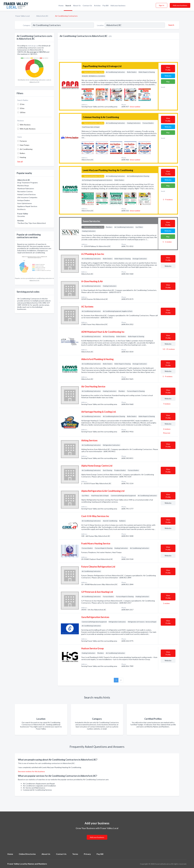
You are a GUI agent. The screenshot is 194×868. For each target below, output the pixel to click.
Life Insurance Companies (27, 197)
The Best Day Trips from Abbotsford (31, 223)
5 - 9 (168, 199)
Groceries (21, 216)
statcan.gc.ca (33, 46)
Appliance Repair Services (27, 206)
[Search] (171, 25)
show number (135, 107)
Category (27, 25)
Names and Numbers (37, 864)
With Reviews (25, 125)
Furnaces (23, 141)
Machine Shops (23, 186)
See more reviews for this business (31, 771)
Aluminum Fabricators (26, 188)
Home (61, 6)
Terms (75, 854)
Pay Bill (106, 6)
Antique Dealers (24, 200)
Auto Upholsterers (25, 203)
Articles (97, 6)
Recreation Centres (25, 191)
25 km (22, 104)
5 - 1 (167, 242)
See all (20, 162)
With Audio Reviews (28, 129)
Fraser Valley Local (23, 16)
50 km (22, 108)
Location (100, 25)
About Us (77, 6)
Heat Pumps (25, 145)
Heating (23, 157)
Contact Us (87, 6)
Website (168, 76)
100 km (23, 112)
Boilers (22, 153)
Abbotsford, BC (42, 16)
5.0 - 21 (169, 349)
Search (68, 6)
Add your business (118, 6)
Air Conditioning (26, 149)
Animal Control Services (27, 194)
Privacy (87, 854)
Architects (21, 209)
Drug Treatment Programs (28, 183)
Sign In (162, 5)
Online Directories (27, 854)
